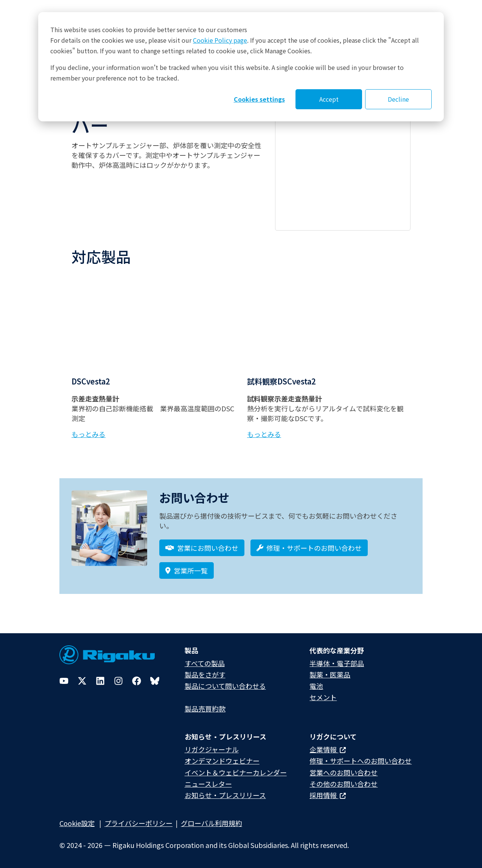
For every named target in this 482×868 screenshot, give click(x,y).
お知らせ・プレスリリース (225, 795)
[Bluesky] (155, 681)
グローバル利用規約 (211, 823)
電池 (316, 686)
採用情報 (328, 795)
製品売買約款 (205, 708)
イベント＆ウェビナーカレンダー (236, 772)
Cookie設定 (77, 823)
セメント (323, 697)
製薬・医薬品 (330, 674)
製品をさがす (205, 674)
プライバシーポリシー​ (138, 823)
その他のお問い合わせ (344, 784)
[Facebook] (137, 681)
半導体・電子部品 (337, 663)
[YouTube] (64, 681)
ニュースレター (208, 784)
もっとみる (89, 434)
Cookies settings (259, 99)
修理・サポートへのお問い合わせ (361, 761)
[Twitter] (82, 681)
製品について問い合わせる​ (225, 686)
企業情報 (328, 749)
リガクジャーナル (212, 749)
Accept (329, 99)
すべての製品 (205, 663)
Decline (398, 99)
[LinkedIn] (100, 681)
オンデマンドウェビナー (222, 761)
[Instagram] (118, 681)
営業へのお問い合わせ (344, 772)
